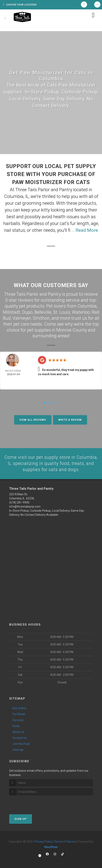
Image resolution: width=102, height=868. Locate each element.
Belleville (43, 312)
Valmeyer (22, 318)
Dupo (27, 312)
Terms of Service (65, 841)
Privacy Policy (43, 841)
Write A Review (70, 419)
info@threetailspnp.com (25, 506)
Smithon (41, 318)
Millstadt (12, 312)
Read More (87, 230)
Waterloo (81, 312)
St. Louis (62, 312)
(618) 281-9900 (19, 502)
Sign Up (21, 819)
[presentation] (31, 803)
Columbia (87, 306)
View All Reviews (33, 419)
